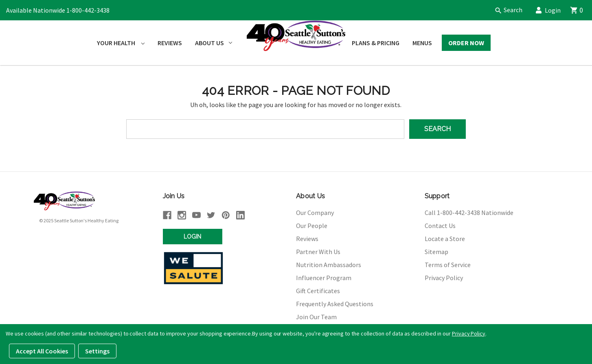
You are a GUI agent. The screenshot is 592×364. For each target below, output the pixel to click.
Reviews (170, 43)
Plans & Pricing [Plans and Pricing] (376, 43)
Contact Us (440, 226)
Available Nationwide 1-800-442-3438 (58, 10)
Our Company (315, 213)
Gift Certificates (318, 291)
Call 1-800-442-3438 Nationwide (469, 213)
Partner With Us (318, 252)
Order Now (466, 43)
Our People (312, 226)
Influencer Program (324, 278)
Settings (97, 351)
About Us (214, 43)
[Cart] (581, 10)
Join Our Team (316, 317)
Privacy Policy (444, 278)
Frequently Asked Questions (335, 304)
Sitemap (436, 252)
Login (551, 10)
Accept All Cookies (42, 351)
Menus (422, 43)
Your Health (121, 43)
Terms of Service (448, 265)
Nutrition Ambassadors (329, 265)
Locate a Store (445, 239)
